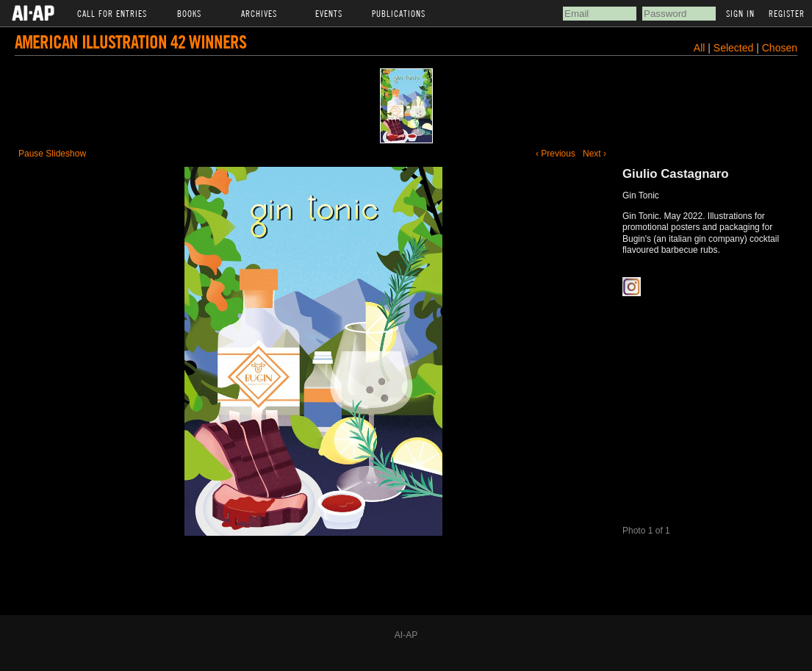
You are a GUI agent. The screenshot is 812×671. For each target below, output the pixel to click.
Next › (594, 154)
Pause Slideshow (52, 154)
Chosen (780, 48)
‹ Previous (556, 154)
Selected (735, 48)
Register (787, 13)
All (700, 48)
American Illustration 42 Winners (130, 42)
